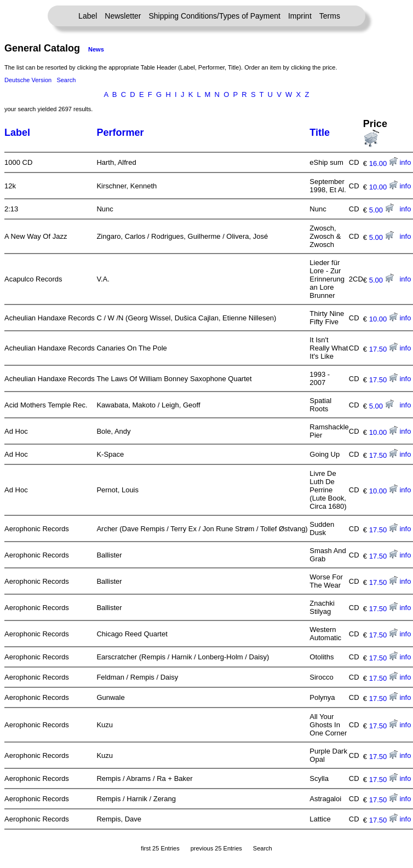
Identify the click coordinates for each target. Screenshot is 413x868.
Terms (330, 16)
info (405, 162)
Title (320, 133)
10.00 (383, 187)
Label (88, 16)
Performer (120, 133)
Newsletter (123, 16)
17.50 (383, 349)
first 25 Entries (160, 848)
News (96, 49)
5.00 (382, 210)
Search (66, 80)
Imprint (300, 16)
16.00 (383, 163)
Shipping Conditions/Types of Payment (215, 16)
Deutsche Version (28, 80)
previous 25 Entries (216, 848)
